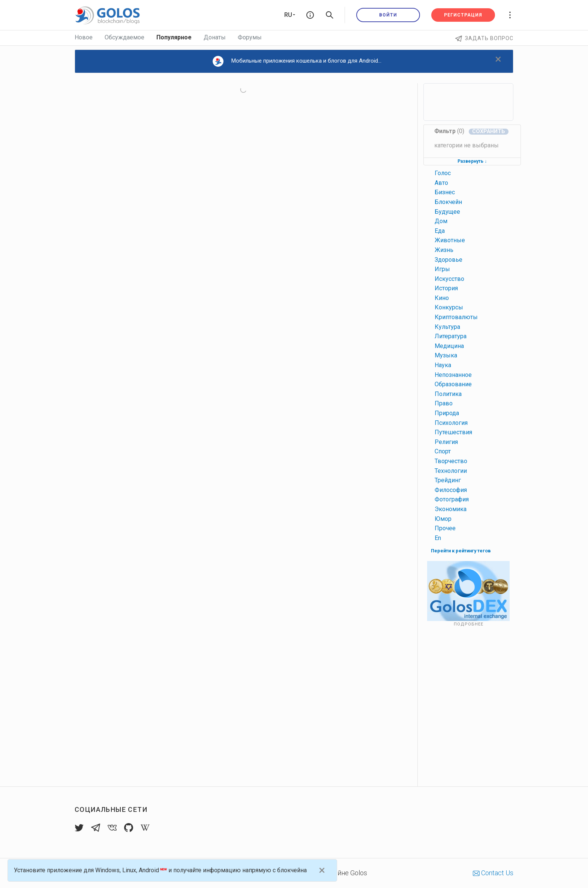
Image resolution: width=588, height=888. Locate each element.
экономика (451, 509)
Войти (388, 15)
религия (446, 442)
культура (447, 327)
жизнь (444, 250)
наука (443, 365)
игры (442, 269)
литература (451, 336)
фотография (452, 499)
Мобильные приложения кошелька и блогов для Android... (297, 61)
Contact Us (493, 873)
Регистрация (463, 15)
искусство (449, 279)
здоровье (448, 260)
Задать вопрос (484, 38)
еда (440, 231)
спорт (443, 451)
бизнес (445, 192)
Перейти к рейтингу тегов (461, 551)
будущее (447, 212)
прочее (445, 528)
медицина (449, 346)
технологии (451, 471)
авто (441, 183)
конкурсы (449, 307)
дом (441, 221)
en (438, 538)
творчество (451, 461)
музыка (446, 355)
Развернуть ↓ (472, 161)
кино (442, 298)
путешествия (453, 432)
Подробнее (469, 624)
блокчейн (448, 202)
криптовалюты (456, 317)
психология (451, 423)
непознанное (453, 375)
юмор (443, 519)
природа (447, 413)
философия (451, 490)
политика (448, 394)
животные (450, 240)
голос (443, 173)
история (446, 288)
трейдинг (448, 480)
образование (453, 384)
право (444, 403)
